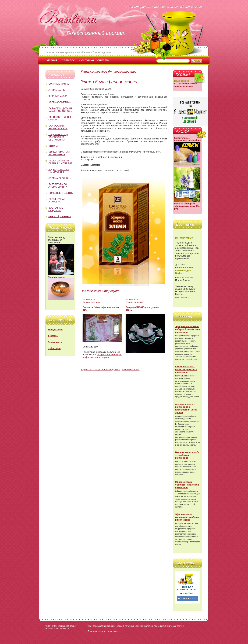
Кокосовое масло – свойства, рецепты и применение (186, 369)
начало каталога (131, 370)
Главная (51, 60)
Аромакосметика (59, 102)
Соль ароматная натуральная (59, 153)
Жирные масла (58, 96)
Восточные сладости (56, 209)
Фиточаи (54, 146)
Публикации (54, 349)
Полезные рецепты (61, 193)
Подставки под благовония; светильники (58, 137)
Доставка (53, 336)
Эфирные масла (59, 84)
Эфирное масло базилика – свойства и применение (187, 485)
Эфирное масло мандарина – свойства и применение (187, 517)
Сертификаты (55, 342)
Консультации (55, 330)
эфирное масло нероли (97, 357)
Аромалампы (57, 90)
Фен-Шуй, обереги (60, 216)
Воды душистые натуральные (59, 171)
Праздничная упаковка (57, 200)
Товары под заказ (135, 302)
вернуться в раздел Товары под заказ (100, 370)
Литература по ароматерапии (58, 186)
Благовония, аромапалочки (58, 127)
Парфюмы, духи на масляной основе (60, 110)
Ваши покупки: (182, 81)
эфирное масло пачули (109, 355)
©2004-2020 (51, 626)
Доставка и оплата (94, 60)
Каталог (68, 60)
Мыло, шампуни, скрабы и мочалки (60, 162)
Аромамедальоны (60, 178)
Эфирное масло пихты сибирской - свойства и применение (187, 329)
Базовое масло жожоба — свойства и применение (187, 455)
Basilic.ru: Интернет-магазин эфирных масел (61, 627)
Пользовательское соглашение (103, 631)
